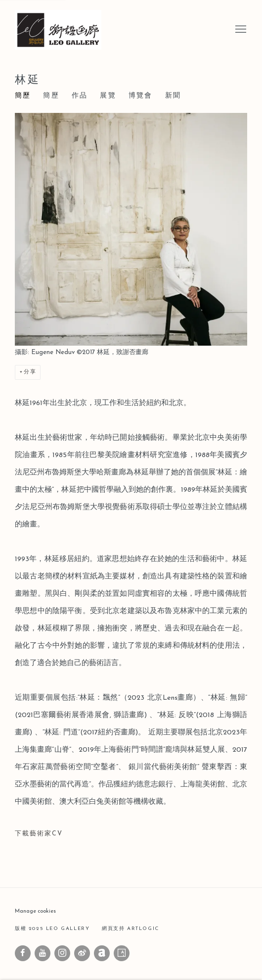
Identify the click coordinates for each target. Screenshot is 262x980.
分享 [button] (30, 372)
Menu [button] (240, 30)
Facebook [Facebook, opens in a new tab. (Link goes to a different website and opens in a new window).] (23, 953)
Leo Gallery (64, 30)
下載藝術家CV (71, 837)
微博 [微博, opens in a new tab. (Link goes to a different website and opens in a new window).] (82, 953)
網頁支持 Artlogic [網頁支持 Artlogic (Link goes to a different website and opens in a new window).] (131, 929)
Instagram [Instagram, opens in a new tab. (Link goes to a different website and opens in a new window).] (62, 953)
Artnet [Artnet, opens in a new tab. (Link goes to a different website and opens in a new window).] (102, 953)
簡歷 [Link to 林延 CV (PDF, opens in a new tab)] (51, 96)
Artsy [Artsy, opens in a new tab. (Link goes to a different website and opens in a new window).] (122, 953)
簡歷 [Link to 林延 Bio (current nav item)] (23, 96)
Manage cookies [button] (35, 911)
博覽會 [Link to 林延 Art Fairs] (141, 96)
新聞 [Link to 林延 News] (173, 96)
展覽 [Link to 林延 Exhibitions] (108, 96)
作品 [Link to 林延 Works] (80, 96)
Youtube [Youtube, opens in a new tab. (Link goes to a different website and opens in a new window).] (43, 953)
